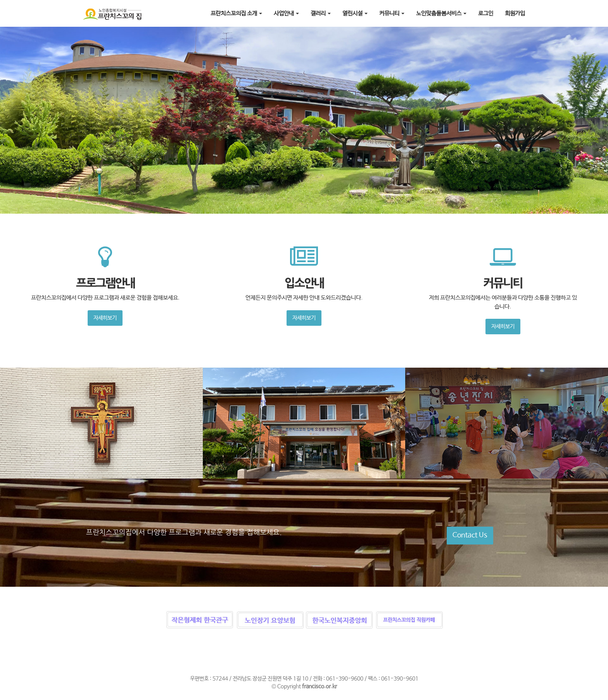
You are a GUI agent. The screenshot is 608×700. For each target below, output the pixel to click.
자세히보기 (105, 318)
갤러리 (321, 13)
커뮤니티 (392, 13)
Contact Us (470, 535)
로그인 (486, 13)
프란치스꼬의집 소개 (236, 13)
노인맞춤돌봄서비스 (441, 13)
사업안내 (286, 13)
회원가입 (515, 13)
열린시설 (355, 13)
